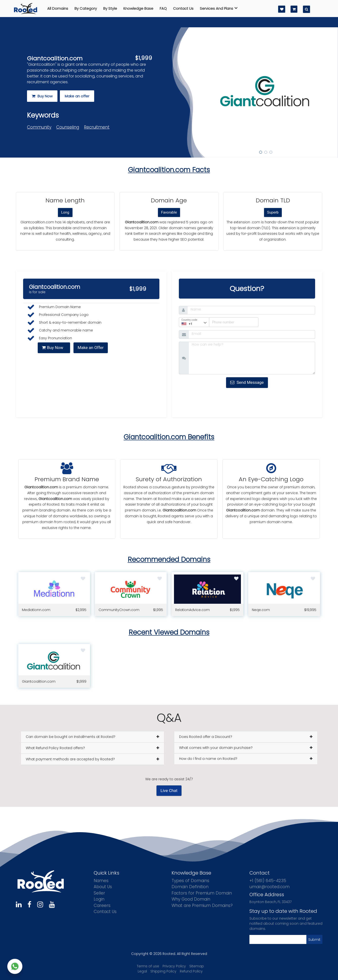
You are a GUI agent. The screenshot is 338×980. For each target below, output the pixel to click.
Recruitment (97, 127)
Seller (99, 893)
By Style (110, 8)
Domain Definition (190, 887)
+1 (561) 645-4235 (268, 881)
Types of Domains (190, 881)
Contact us (183, 8)
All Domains (58, 8)
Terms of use (148, 966)
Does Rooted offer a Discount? (206, 737)
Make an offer (77, 96)
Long (65, 212)
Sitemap (197, 966)
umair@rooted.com (269, 887)
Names (101, 881)
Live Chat (169, 791)
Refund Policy (191, 971)
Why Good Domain (191, 899)
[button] (204, 93)
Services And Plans (219, 8)
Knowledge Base (138, 8)
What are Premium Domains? (202, 905)
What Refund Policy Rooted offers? (55, 748)
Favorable (169, 212)
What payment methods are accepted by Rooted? (70, 759)
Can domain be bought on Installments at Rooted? (71, 737)
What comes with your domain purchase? (216, 748)
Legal (142, 971)
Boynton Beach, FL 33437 (270, 902)
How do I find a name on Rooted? (208, 759)
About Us (103, 887)
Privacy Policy (174, 966)
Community (39, 127)
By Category (86, 8)
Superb (273, 212)
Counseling (68, 127)
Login (99, 899)
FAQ (163, 8)
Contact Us (105, 912)
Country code (189, 320)
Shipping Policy (163, 971)
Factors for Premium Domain (202, 893)
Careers (102, 905)
